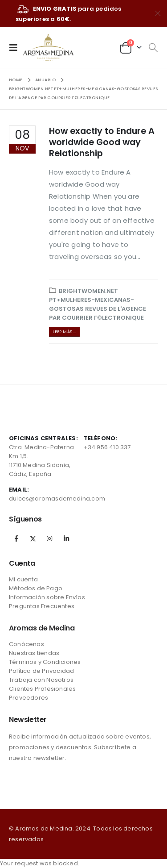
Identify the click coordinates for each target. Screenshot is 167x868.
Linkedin (66, 538)
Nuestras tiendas (34, 653)
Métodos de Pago (36, 588)
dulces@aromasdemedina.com (57, 499)
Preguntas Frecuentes (42, 606)
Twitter (33, 538)
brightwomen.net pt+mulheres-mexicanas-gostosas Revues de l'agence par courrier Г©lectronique (98, 304)
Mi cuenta (23, 579)
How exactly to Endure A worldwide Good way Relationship (102, 142)
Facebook (16, 538)
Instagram (49, 538)
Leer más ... (64, 332)
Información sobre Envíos (47, 597)
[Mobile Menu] (16, 47)
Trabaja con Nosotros (41, 680)
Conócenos (26, 644)
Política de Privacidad (41, 671)
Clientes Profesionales (42, 689)
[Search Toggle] (153, 48)
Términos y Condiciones (45, 662)
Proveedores (29, 698)
